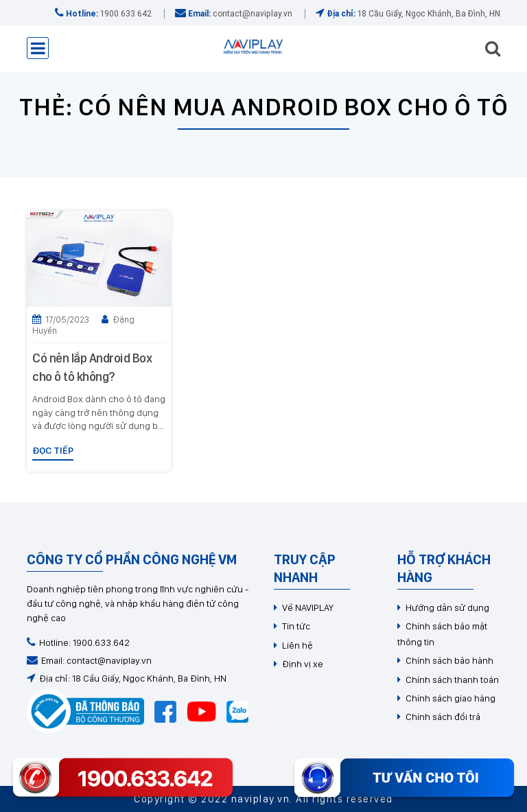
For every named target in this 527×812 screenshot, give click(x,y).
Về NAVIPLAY (308, 607)
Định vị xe (303, 664)
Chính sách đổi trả (443, 717)
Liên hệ (297, 645)
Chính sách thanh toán (452, 680)
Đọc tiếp (53, 450)
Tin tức (296, 626)
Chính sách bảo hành (449, 660)
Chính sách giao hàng (450, 698)
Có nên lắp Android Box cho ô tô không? (92, 367)
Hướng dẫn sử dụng (447, 607)
